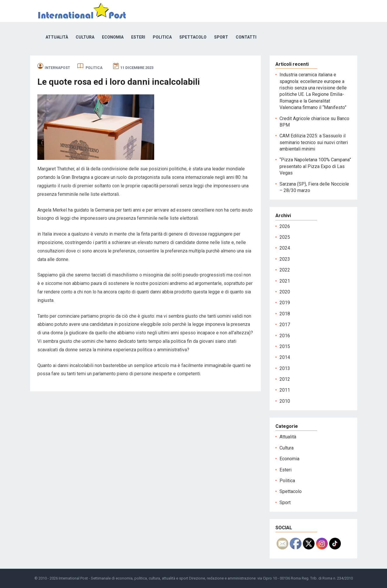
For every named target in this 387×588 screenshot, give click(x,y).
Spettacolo (193, 37)
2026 (285, 226)
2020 (285, 292)
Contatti (246, 37)
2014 (285, 357)
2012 (285, 379)
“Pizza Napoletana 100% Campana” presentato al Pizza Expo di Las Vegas (315, 166)
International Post (73, 578)
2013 (285, 368)
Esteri (138, 37)
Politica (162, 37)
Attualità (57, 37)
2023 (285, 259)
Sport (221, 37)
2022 (285, 270)
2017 (285, 325)
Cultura (85, 37)
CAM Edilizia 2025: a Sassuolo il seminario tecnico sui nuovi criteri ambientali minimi (314, 142)
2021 (285, 281)
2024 (285, 248)
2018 (285, 314)
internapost (57, 68)
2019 (285, 303)
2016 (285, 336)
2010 (285, 401)
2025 (285, 237)
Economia (113, 37)
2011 (285, 390)
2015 (285, 346)
